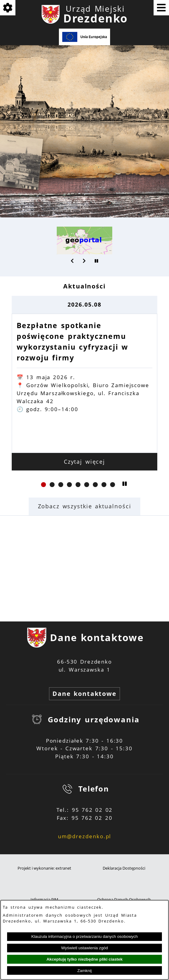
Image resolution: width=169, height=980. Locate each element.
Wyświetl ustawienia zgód (84, 948)
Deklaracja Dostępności (124, 868)
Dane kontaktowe (84, 694)
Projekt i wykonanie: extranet (44, 868)
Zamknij (85, 971)
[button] (72, 261)
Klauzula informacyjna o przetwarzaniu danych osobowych (84, 936)
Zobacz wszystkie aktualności (85, 506)
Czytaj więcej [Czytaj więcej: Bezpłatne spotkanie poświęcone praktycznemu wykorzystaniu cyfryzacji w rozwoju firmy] (85, 462)
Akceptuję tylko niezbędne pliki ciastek (85, 959)
